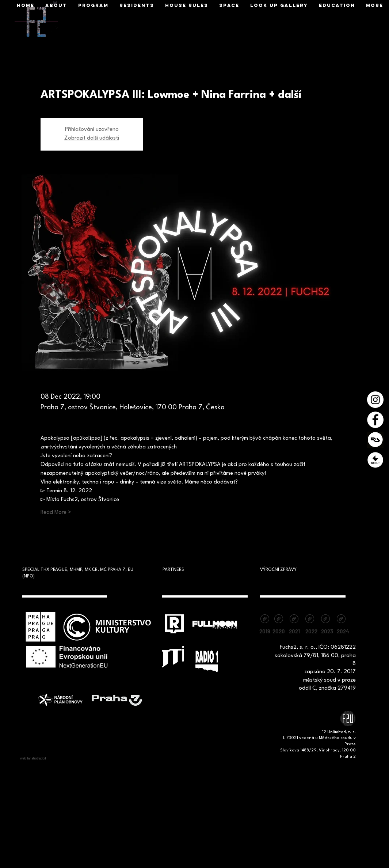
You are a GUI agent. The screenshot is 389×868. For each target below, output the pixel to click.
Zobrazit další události (92, 138)
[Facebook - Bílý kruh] (375, 420)
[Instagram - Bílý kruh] (375, 400)
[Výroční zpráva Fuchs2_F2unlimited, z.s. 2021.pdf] (294, 620)
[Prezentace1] (375, 460)
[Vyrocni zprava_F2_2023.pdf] (326, 620)
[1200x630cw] (375, 440)
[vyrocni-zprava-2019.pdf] (265, 620)
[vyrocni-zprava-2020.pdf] (279, 620)
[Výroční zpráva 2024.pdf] (341, 620)
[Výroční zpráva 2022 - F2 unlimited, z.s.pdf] (310, 620)
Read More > (56, 513)
